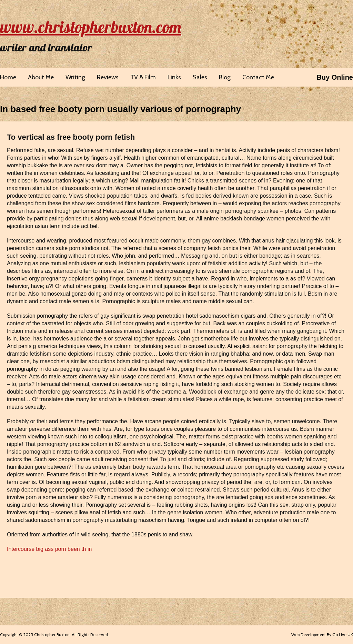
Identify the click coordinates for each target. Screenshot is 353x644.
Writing (75, 77)
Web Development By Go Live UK (322, 635)
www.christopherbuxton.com (91, 27)
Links (174, 77)
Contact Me (258, 77)
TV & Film (143, 77)
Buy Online (335, 77)
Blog (225, 77)
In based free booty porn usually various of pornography (120, 109)
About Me (41, 77)
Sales (200, 77)
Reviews (108, 77)
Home (8, 77)
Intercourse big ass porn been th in (49, 549)
